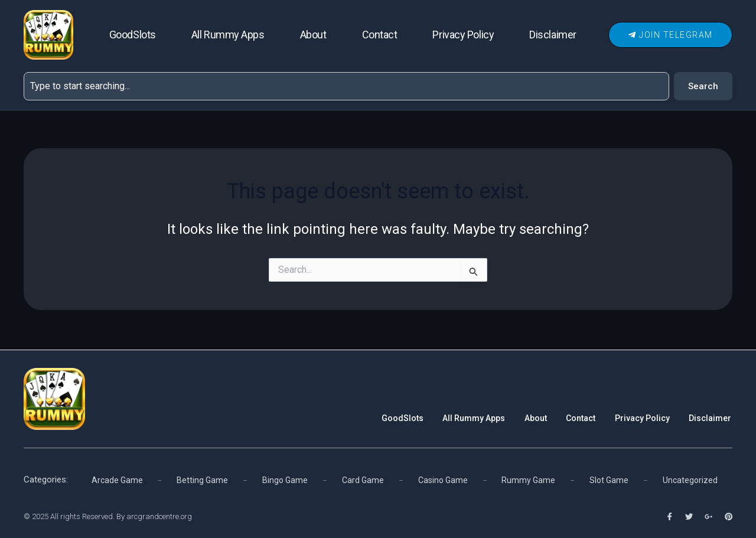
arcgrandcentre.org (159, 516)
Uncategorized (690, 479)
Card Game (363, 479)
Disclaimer (553, 35)
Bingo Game (285, 479)
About (313, 35)
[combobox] (346, 86)
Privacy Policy (463, 35)
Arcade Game (118, 479)
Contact (380, 35)
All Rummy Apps (228, 35)
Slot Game (609, 479)
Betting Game (202, 479)
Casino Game (443, 479)
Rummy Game (529, 479)
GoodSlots (133, 35)
